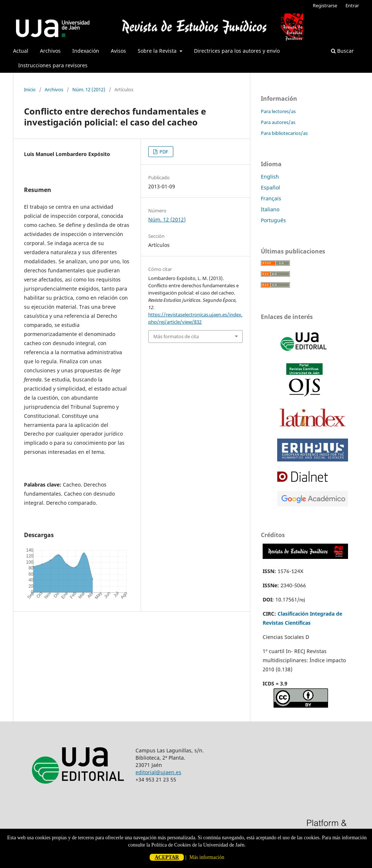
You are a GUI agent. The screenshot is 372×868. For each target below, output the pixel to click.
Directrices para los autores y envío (237, 51)
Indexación (86, 51)
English (270, 177)
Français (271, 198)
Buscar (342, 51)
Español (270, 187)
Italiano (270, 209)
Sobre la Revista (158, 51)
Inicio (30, 89)
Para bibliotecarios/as (284, 133)
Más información (207, 857)
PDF (163, 152)
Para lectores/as (278, 111)
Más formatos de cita (176, 336)
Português (273, 220)
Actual (21, 51)
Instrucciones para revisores (53, 65)
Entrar (352, 5)
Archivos (50, 51)
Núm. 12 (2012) (89, 89)
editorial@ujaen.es (158, 772)
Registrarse (325, 5)
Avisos (118, 51)
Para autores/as (278, 122)
